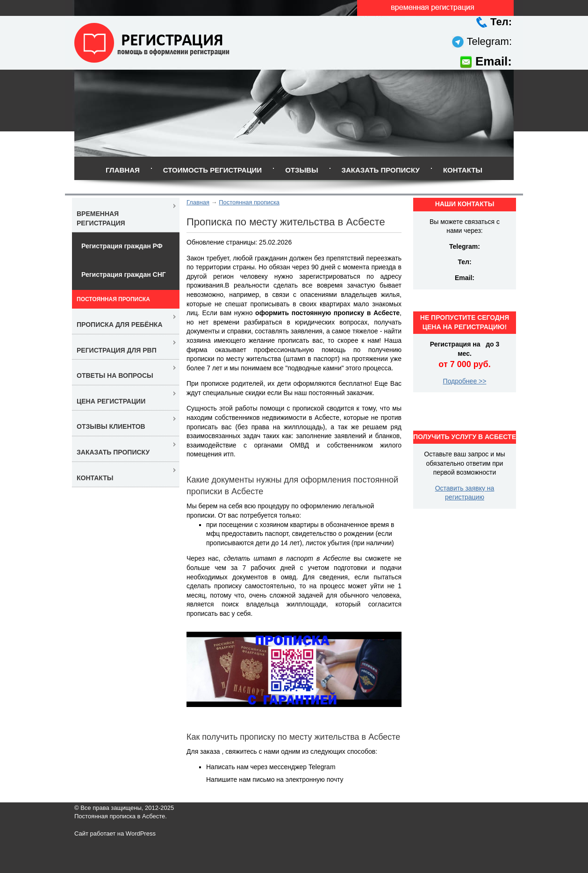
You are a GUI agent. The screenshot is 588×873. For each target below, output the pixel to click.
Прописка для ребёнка (120, 325)
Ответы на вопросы (115, 375)
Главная (123, 170)
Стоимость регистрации (212, 170)
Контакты (463, 170)
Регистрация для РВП (117, 350)
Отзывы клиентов (111, 426)
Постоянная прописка (249, 202)
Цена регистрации (111, 401)
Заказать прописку (381, 170)
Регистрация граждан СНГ (124, 274)
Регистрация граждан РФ (122, 246)
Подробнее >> (465, 381)
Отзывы (301, 170)
